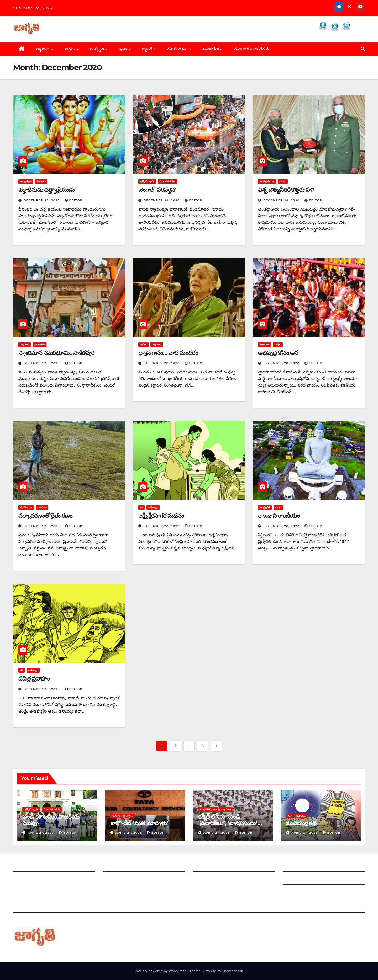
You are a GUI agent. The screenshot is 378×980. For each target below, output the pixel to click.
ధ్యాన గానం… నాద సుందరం (168, 353)
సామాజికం (40, 344)
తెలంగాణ (264, 344)
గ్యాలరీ (148, 49)
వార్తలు (70, 49)
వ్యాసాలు (43, 49)
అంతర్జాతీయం (267, 181)
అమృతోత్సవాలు (208, 809)
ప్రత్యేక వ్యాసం (147, 181)
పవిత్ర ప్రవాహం (34, 679)
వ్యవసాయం (26, 507)
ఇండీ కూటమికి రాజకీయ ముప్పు (51, 820)
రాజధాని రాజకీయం (279, 516)
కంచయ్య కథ (301, 823)
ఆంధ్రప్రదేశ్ (265, 507)
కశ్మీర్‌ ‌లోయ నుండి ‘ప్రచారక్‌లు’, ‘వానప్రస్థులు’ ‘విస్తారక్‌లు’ (228, 823)
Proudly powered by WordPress (161, 971)
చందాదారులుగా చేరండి (251, 49)
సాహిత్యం (153, 507)
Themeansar (232, 971)
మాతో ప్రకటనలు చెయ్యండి (125, 879)
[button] (363, 49)
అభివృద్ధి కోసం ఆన (278, 353)
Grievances (294, 879)
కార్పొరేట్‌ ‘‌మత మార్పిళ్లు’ (139, 823)
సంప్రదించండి (24, 879)
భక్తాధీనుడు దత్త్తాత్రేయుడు (46, 190)
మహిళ (143, 344)
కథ (141, 507)
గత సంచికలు (178, 49)
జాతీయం (117, 816)
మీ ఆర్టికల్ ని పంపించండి (124, 866)
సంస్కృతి (98, 49)
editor (74, 200)
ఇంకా (124, 49)
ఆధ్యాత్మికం (26, 181)
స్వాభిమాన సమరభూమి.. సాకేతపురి (56, 353)
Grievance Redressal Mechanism (317, 866)
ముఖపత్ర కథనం (168, 181)
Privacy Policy (297, 892)
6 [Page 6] (203, 746)
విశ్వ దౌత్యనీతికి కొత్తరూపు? (286, 190)
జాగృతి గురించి (26, 866)
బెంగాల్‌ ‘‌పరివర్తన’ (157, 190)
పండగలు (41, 181)
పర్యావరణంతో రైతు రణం (45, 516)
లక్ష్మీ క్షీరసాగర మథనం (161, 516)
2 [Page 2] (175, 746)
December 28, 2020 (42, 200)
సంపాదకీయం (212, 49)
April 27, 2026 (41, 833)
